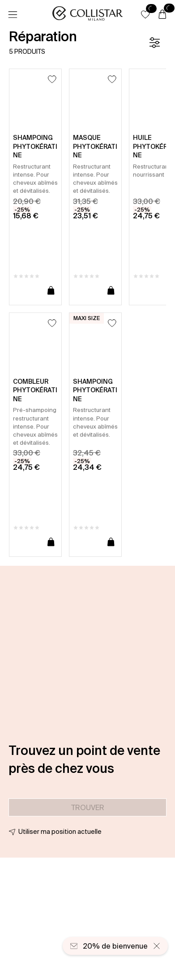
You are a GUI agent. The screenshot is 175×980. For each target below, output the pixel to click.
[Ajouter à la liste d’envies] (52, 79)
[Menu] (13, 15)
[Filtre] (154, 43)
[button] (145, 14)
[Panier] (162, 15)
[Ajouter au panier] (51, 291)
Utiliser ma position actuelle (60, 832)
